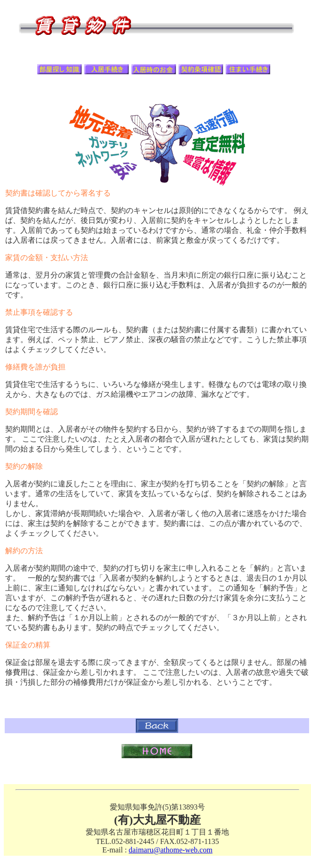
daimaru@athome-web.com (171, 850)
